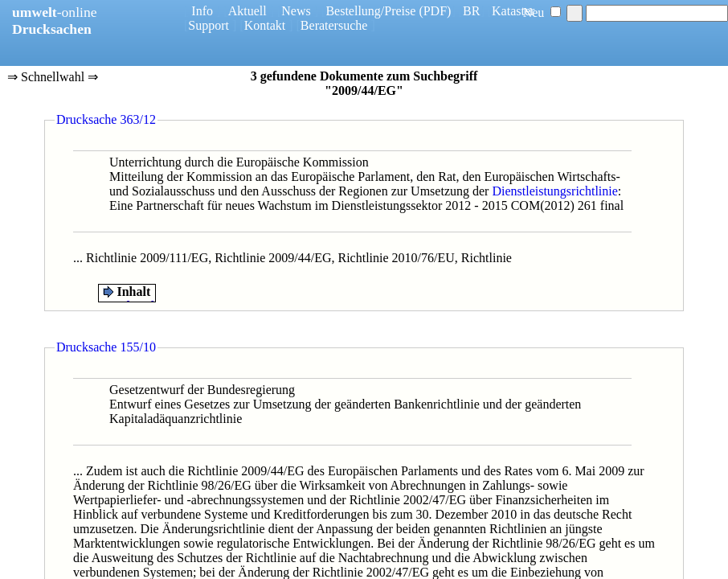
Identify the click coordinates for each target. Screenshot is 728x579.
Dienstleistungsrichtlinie (554, 191)
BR (471, 11)
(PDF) (435, 11)
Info (202, 11)
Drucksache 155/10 (106, 347)
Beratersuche (334, 25)
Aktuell (247, 11)
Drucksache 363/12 (106, 119)
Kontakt (265, 25)
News (296, 11)
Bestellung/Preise (370, 11)
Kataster (513, 11)
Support (209, 25)
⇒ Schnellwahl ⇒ (53, 78)
